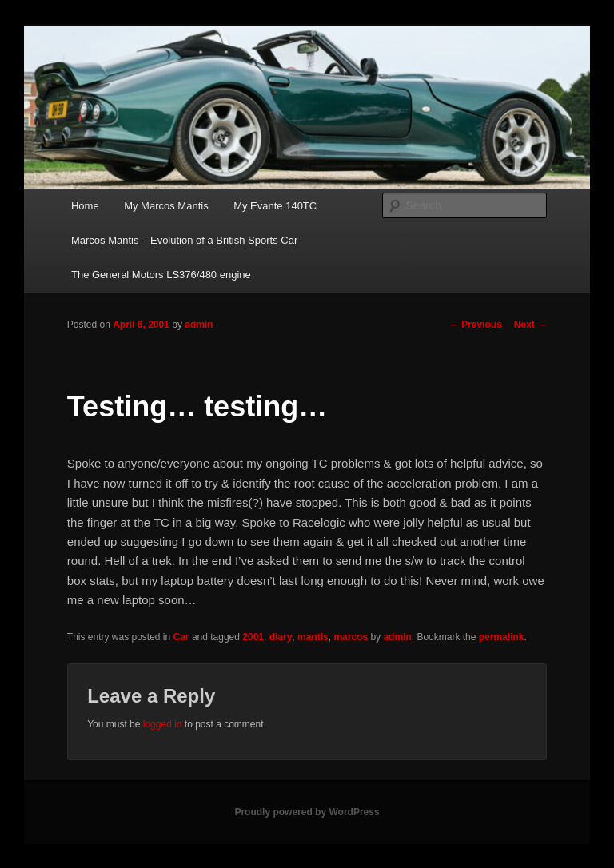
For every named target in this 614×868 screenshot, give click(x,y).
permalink (502, 637)
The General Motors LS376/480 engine (161, 275)
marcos (351, 637)
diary (281, 637)
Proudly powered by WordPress (307, 812)
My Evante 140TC (275, 206)
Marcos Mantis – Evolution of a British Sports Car (184, 240)
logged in (163, 724)
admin (199, 325)
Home (85, 206)
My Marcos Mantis (166, 206)
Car (181, 637)
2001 (253, 637)
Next (530, 325)
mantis (313, 637)
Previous (476, 325)
